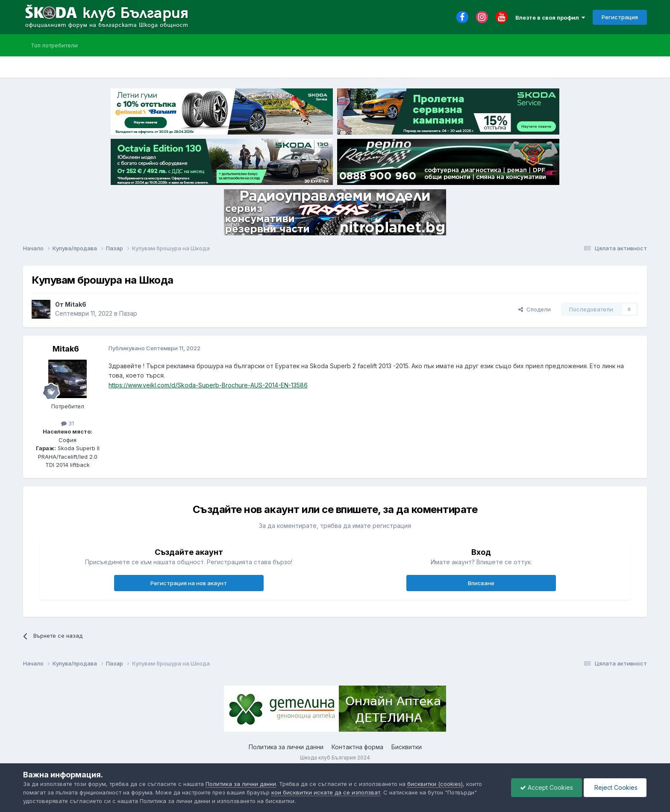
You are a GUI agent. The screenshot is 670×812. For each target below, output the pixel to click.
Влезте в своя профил (550, 18)
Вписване (481, 583)
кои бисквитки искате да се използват (326, 792)
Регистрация (620, 17)
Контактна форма (357, 747)
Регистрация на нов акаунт (189, 583)
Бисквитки (407, 747)
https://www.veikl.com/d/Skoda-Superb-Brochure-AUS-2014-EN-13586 (208, 385)
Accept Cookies (547, 787)
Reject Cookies (615, 787)
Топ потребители (54, 45)
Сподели (535, 309)
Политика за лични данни (286, 747)
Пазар (128, 313)
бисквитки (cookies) (435, 784)
